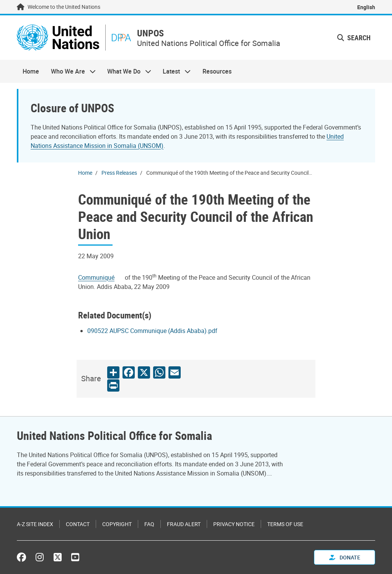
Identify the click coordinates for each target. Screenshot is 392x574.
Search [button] (354, 38)
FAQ (149, 524)
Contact (78, 524)
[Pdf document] (101, 277)
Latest (174, 71)
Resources (217, 71)
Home (31, 71)
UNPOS (150, 33)
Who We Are (70, 71)
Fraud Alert (184, 524)
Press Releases (119, 173)
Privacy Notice (234, 524)
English (366, 7)
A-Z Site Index (35, 524)
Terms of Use (285, 524)
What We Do (126, 71)
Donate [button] (345, 557)
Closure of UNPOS (72, 108)
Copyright (117, 524)
